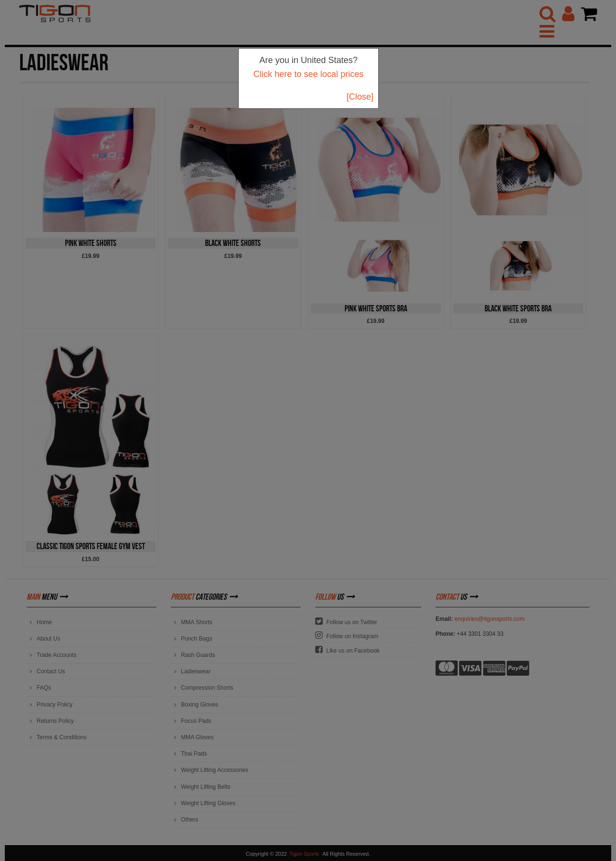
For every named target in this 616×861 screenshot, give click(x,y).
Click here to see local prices (308, 74)
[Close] (360, 97)
